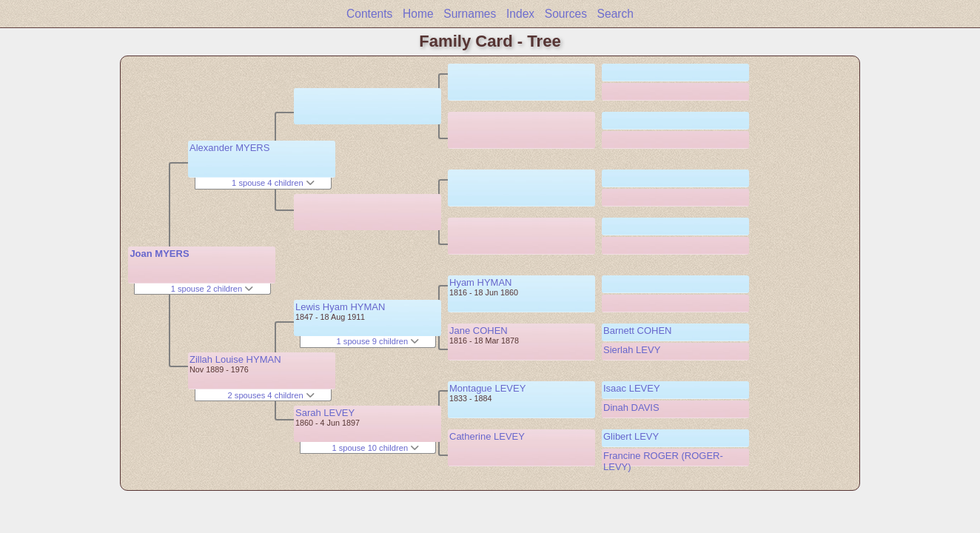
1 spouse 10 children (375, 448)
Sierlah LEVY (632, 350)
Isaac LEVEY (632, 388)
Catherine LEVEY (487, 436)
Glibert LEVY (631, 436)
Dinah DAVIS (631, 408)
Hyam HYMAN (481, 282)
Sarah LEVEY (325, 413)
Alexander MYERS (229, 148)
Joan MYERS (159, 254)
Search (615, 14)
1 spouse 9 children (378, 341)
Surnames (470, 14)
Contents (369, 14)
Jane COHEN (479, 331)
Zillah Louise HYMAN (235, 359)
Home (418, 14)
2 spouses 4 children (271, 395)
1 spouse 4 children (273, 183)
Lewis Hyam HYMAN (340, 307)
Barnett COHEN (637, 331)
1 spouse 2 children (212, 289)
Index (520, 14)
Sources (566, 14)
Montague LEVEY (487, 388)
